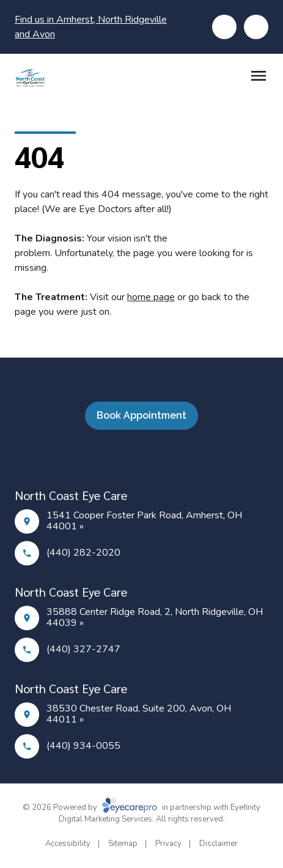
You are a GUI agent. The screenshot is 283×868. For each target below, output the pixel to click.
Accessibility (68, 844)
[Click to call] (224, 27)
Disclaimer (219, 844)
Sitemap (123, 844)
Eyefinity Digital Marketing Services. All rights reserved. (160, 814)
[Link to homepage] (30, 78)
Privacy (168, 844)
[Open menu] (259, 76)
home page (151, 297)
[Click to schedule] (256, 27)
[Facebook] (134, 459)
